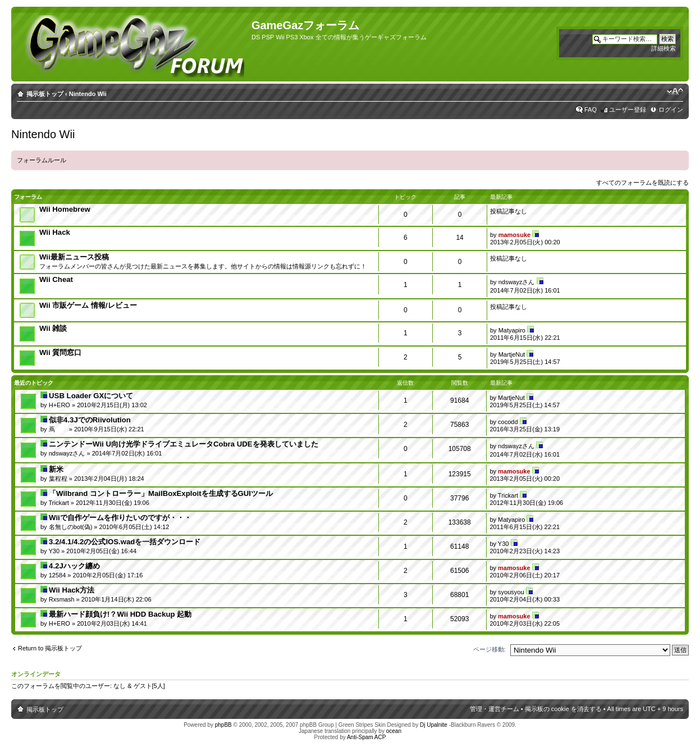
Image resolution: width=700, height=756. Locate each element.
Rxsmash (62, 599)
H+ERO (60, 405)
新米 (56, 469)
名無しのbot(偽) (71, 527)
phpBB (223, 725)
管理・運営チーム (495, 709)
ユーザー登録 (628, 110)
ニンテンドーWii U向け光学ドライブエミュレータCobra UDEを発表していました (183, 444)
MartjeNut (512, 354)
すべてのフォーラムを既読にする (642, 183)
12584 (58, 575)
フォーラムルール (42, 160)
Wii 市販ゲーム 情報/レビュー (88, 305)
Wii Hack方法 (72, 590)
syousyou (511, 592)
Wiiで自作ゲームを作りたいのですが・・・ (120, 518)
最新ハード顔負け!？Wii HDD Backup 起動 (120, 614)
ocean (394, 731)
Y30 (54, 551)
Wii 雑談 (53, 328)
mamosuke (514, 235)
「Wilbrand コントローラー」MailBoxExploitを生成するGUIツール (161, 493)
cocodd (508, 422)
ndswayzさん (517, 282)
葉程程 (58, 479)
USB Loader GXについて (91, 396)
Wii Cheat (56, 279)
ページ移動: (489, 649)
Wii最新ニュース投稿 (74, 257)
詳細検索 (664, 48)
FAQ (591, 110)
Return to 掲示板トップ (50, 648)
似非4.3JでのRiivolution (90, 420)
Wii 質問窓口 (60, 352)
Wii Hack (55, 232)
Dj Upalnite (434, 725)
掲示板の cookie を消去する (563, 709)
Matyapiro (512, 330)
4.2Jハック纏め (74, 566)
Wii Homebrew (65, 209)
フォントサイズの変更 (675, 92)
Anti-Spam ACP (366, 737)
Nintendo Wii (88, 94)
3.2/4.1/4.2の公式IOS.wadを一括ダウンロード (125, 542)
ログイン (671, 110)
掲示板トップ (45, 94)
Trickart (58, 503)
